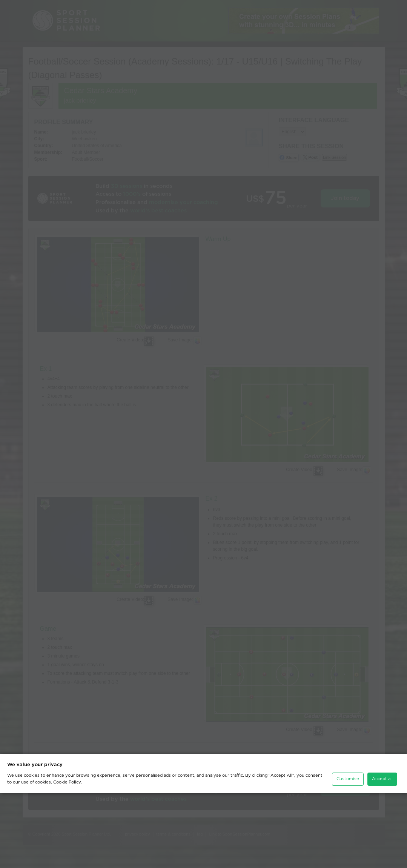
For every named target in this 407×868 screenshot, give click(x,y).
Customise (348, 854)
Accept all (382, 854)
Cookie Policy (67, 857)
